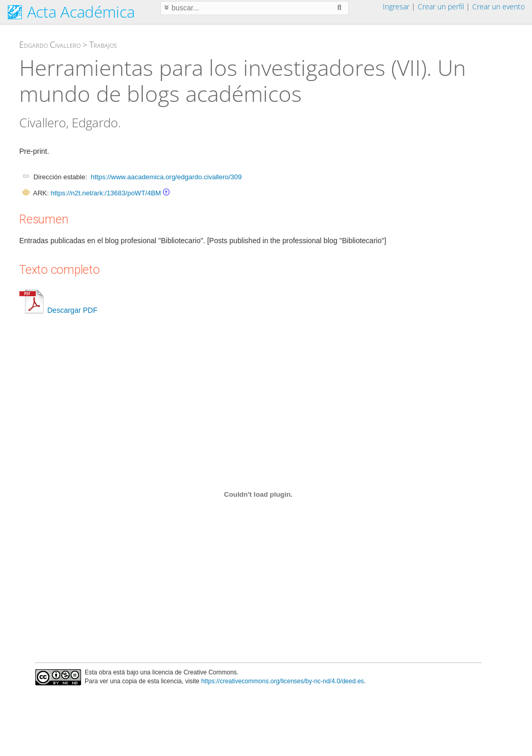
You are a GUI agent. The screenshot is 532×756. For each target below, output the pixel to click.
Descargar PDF (58, 310)
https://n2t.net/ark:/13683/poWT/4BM (105, 193)
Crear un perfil (441, 6)
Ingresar (396, 6)
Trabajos (103, 45)
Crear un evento (498, 6)
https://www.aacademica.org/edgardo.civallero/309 (167, 177)
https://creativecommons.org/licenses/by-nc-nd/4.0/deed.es (283, 681)
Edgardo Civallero (50, 45)
